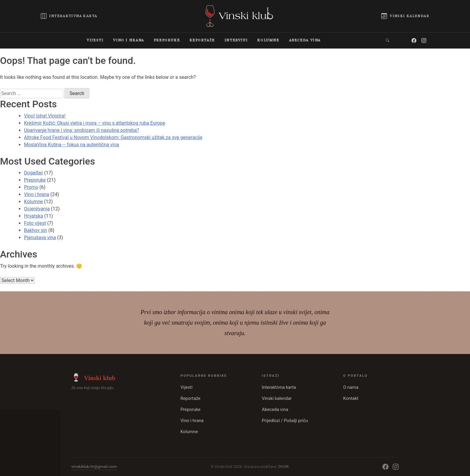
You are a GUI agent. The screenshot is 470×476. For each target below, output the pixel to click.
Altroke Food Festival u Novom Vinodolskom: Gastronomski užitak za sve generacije (113, 137)
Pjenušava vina (40, 238)
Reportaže (190, 398)
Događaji (33, 173)
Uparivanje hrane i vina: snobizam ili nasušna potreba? (82, 130)
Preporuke (35, 180)
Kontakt (351, 398)
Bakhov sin (36, 230)
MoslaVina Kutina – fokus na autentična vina (71, 145)
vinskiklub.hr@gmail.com (94, 466)
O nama (351, 387)
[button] (388, 40)
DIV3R (284, 467)
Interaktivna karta (279, 387)
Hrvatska (34, 216)
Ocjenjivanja (37, 209)
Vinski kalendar (277, 398)
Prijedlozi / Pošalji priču (285, 421)
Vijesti (186, 387)
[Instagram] (424, 40)
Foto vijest (35, 223)
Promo (31, 187)
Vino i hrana (37, 194)
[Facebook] (414, 40)
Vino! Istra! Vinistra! (45, 116)
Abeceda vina (275, 409)
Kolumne (33, 202)
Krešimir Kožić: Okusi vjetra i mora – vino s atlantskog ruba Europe (95, 123)
